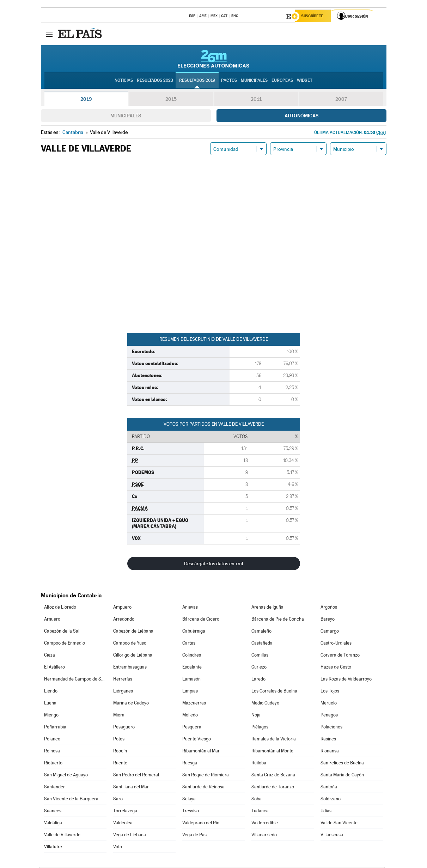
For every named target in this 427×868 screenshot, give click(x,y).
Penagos (329, 716)
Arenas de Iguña (267, 608)
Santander (54, 788)
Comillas (260, 656)
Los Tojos (330, 692)
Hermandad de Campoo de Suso (75, 680)
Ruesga (190, 764)
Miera (119, 716)
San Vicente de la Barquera (71, 800)
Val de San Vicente (339, 824)
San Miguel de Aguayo (66, 776)
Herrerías (123, 680)
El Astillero (54, 668)
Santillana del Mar (131, 788)
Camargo (330, 632)
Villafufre (53, 848)
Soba (257, 800)
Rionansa (330, 752)
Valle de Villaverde (62, 836)
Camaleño (261, 632)
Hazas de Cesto (336, 668)
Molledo (190, 716)
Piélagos (260, 728)
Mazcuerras (194, 704)
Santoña (329, 788)
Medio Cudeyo (265, 704)
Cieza (50, 656)
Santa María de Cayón (342, 776)
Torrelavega (125, 812)
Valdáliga (53, 824)
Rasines (328, 740)
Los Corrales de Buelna (274, 692)
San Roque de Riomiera (206, 776)
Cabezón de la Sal (62, 632)
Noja (256, 716)
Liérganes (123, 692)
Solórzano (331, 800)
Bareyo (328, 620)
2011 (256, 100)
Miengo (51, 716)
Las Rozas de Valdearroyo (346, 680)
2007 (341, 100)
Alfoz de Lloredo (60, 608)
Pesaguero (124, 728)
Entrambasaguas (130, 668)
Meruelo (329, 704)
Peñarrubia (55, 728)
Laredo (258, 680)
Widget (305, 81)
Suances (53, 812)
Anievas (190, 608)
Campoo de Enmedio (65, 644)
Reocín (120, 752)
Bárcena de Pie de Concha (278, 620)
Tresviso (191, 812)
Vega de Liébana (130, 836)
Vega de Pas (194, 836)
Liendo (51, 692)
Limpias (190, 692)
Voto (118, 848)
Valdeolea (123, 824)
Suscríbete (315, 17)
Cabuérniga (194, 632)
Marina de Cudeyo (131, 704)
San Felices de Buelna (342, 764)
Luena (50, 704)
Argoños (329, 608)
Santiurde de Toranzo (273, 788)
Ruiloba (259, 764)
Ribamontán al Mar (201, 752)
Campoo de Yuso (130, 644)
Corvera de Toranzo (340, 656)
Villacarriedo (264, 836)
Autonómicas (301, 117)
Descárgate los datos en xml (213, 565)
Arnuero (52, 620)
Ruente (120, 764)
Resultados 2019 (197, 81)
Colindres (192, 656)
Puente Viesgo (197, 740)
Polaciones (331, 728)
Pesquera (192, 728)
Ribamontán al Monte (272, 752)
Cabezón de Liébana (133, 632)
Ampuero (122, 608)
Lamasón (191, 680)
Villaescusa (332, 836)
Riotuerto (53, 764)
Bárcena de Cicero (201, 620)
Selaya (189, 800)
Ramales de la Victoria (274, 740)
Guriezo (259, 668)
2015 (171, 100)
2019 (86, 100)
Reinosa (52, 752)
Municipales (126, 117)
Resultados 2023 (155, 81)
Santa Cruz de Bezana (273, 776)
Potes (119, 740)
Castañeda (262, 644)
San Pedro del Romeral (136, 776)
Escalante (192, 668)
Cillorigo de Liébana (133, 656)
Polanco (52, 740)
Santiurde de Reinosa (203, 788)
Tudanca (260, 812)
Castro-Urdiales (336, 644)
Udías (326, 812)
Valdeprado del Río (201, 824)
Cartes (189, 644)
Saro (118, 800)
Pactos (229, 81)
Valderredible (265, 824)
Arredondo (124, 620)
